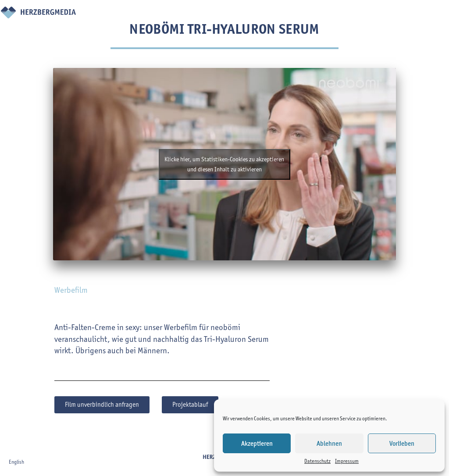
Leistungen (182, 14)
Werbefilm (71, 290)
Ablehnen (329, 444)
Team (252, 14)
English (16, 462)
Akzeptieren (257, 444)
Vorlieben (402, 444)
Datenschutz (317, 461)
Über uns (217, 20)
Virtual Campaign (286, 20)
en (435, 16)
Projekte (141, 14)
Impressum (347, 461)
